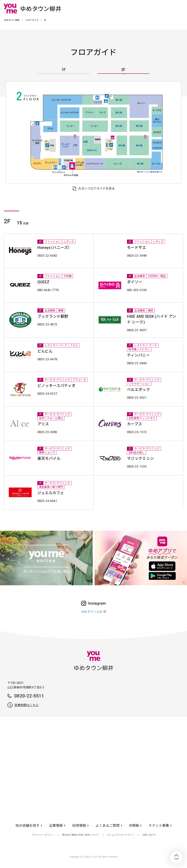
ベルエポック (138, 390)
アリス (43, 424)
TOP (176, 857)
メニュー (180, 8)
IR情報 (134, 826)
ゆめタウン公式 (92, 612)
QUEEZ (43, 282)
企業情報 (56, 826)
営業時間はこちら (26, 705)
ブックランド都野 (53, 316)
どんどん (45, 351)
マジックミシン (140, 458)
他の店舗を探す (27, 826)
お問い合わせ (149, 835)
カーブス (135, 424)
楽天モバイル (49, 458)
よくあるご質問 (108, 826)
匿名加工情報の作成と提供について (80, 835)
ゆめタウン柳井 (12, 20)
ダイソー (135, 282)
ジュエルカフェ (51, 493)
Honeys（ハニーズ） (54, 248)
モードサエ (137, 248)
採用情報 (79, 826)
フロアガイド (32, 20)
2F (123, 70)
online (169, 8)
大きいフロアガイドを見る (96, 189)
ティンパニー (138, 355)
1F (64, 70)
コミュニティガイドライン (120, 835)
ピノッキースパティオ (56, 386)
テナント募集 (159, 826)
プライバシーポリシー (43, 835)
